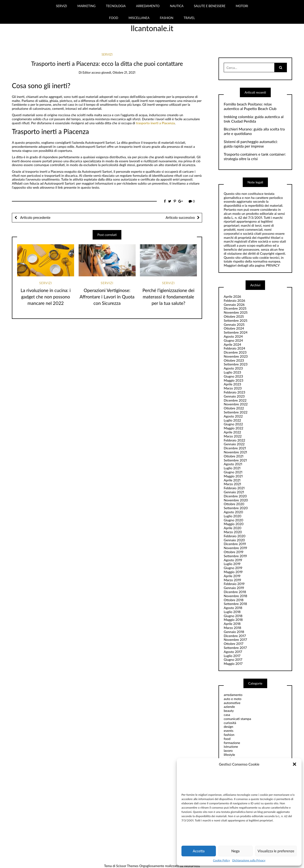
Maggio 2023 (233, 380)
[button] (294, 764)
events (228, 731)
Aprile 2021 (232, 480)
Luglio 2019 (232, 564)
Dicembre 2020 (235, 496)
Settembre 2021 (235, 460)
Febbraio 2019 (234, 584)
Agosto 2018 (233, 608)
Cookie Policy (221, 860)
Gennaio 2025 (234, 324)
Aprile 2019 (232, 576)
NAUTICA (177, 6)
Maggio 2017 (233, 664)
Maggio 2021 (233, 476)
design (228, 727)
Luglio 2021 (232, 468)
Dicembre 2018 (235, 592)
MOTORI (242, 6)
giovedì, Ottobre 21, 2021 (118, 72)
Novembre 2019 (235, 548)
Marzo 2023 (233, 388)
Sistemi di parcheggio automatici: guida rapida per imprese (251, 144)
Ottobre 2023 (234, 360)
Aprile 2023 (232, 384)
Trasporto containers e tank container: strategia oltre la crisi (255, 156)
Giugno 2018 (233, 616)
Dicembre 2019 (235, 544)
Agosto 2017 (233, 652)
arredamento (233, 695)
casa (227, 715)
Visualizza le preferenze (276, 851)
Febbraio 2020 (235, 536)
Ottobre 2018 (234, 600)
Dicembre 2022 (235, 400)
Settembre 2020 (236, 508)
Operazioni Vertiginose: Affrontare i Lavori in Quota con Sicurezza (107, 297)
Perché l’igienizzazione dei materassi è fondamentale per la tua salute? (169, 297)
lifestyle (229, 755)
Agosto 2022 (233, 416)
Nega (235, 851)
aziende (229, 707)
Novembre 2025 (236, 312)
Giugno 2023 (233, 376)
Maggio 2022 (233, 428)
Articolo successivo (180, 217)
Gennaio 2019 (234, 588)
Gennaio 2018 (234, 632)
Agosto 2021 (233, 464)
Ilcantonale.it (152, 28)
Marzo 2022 (233, 436)
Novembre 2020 (236, 500)
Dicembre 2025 (235, 308)
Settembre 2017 (235, 648)
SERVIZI (61, 6)
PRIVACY (273, 265)
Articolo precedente (35, 217)
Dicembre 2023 (235, 352)
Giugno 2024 (233, 340)
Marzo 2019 (232, 580)
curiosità (230, 723)
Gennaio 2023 (234, 396)
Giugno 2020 (233, 520)
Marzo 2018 (232, 628)
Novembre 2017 (235, 640)
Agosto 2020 (233, 512)
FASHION (167, 18)
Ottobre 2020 (234, 504)
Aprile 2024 (232, 344)
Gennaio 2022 (234, 444)
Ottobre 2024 (234, 328)
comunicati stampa (237, 719)
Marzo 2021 (232, 484)
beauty (229, 711)
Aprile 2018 (232, 624)
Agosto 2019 (233, 560)
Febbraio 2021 (234, 488)
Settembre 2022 (236, 412)
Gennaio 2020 (234, 540)
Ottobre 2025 (234, 316)
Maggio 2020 (234, 524)
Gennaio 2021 (234, 492)
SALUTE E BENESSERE (210, 6)
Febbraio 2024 (235, 348)
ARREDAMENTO (148, 6)
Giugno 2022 (233, 424)
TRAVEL (189, 18)
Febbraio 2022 (234, 440)
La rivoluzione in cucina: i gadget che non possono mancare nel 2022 (46, 297)
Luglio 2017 (232, 656)
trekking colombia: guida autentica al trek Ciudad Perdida (254, 119)
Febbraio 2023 (234, 392)
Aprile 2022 (232, 432)
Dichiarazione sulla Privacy (249, 860)
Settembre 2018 (235, 604)
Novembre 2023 (236, 356)
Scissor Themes (127, 866)
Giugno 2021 (233, 472)
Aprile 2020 (233, 528)
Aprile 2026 (232, 296)
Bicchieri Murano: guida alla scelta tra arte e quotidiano (254, 131)
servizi (107, 54)
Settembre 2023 (236, 364)
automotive (232, 703)
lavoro (228, 751)
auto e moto (233, 699)
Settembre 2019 (235, 556)
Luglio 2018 (232, 612)
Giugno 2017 (233, 659)
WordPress (192, 866)
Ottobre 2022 (234, 408)
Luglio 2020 (233, 516)
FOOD (114, 18)
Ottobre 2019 (234, 552)
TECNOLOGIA (116, 6)
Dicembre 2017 (235, 636)
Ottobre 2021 (234, 456)
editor (87, 72)
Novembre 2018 (235, 596)
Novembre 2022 (236, 404)
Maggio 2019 (233, 572)
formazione (232, 743)
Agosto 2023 (233, 368)
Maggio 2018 (233, 620)
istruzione (231, 746)
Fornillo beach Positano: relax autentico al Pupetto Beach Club (250, 106)
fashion (229, 735)
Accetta (199, 851)
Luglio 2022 (232, 420)
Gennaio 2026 (234, 305)
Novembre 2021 (235, 452)
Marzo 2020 (233, 532)
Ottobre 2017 (233, 644)
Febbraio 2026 (234, 300)
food (227, 739)
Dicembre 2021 (235, 448)
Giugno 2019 (233, 568)
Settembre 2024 (236, 332)
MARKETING (87, 6)
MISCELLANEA (139, 18)
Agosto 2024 (233, 336)
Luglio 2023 (232, 372)
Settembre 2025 (236, 320)
